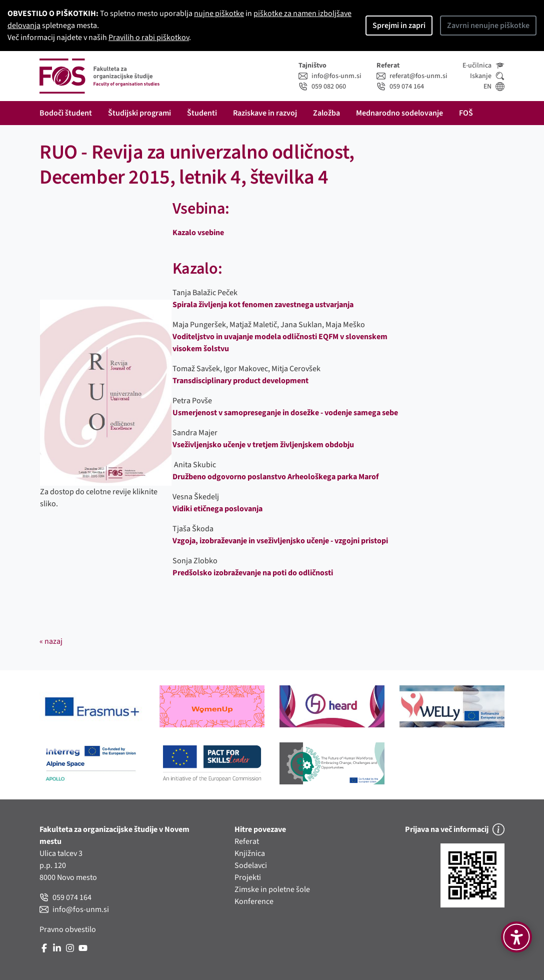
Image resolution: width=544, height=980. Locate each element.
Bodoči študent (66, 113)
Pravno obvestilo (68, 929)
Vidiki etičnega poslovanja (217, 509)
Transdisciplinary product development (240, 381)
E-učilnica (483, 66)
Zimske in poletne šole (272, 889)
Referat (247, 841)
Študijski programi (139, 113)
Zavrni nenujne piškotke (488, 26)
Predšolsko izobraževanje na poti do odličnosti (253, 573)
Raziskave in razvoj (265, 113)
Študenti (202, 113)
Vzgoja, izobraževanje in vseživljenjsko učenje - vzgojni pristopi (280, 541)
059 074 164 (400, 87)
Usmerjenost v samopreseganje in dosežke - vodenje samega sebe (285, 413)
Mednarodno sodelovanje (399, 113)
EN (494, 87)
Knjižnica (250, 853)
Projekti (248, 877)
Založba (326, 113)
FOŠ (466, 113)
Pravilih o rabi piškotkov (149, 38)
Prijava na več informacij (455, 829)
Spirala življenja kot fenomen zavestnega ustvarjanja (263, 305)
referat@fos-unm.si (412, 76)
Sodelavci (251, 865)
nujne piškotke (219, 14)
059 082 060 (322, 87)
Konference (254, 901)
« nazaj (51, 641)
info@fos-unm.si (330, 76)
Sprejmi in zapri (399, 26)
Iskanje (487, 76)
